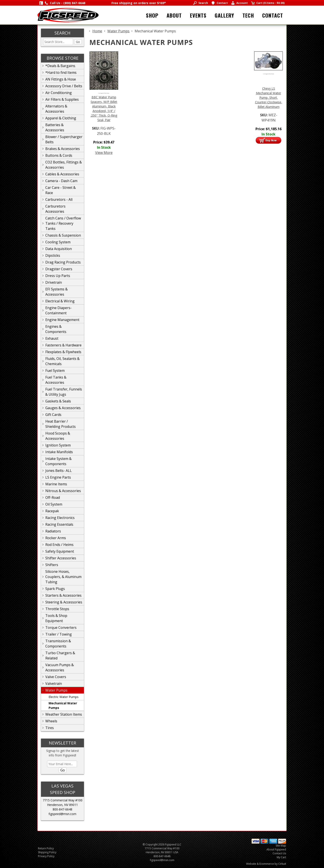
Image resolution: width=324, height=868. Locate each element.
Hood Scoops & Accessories (58, 436)
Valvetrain (54, 684)
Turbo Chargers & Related (60, 656)
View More (104, 153)
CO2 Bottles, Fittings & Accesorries (64, 165)
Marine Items (56, 484)
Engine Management (62, 320)
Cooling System (58, 242)
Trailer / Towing (59, 634)
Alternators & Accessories (56, 109)
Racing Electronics (60, 518)
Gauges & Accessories (63, 408)
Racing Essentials (59, 524)
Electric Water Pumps (64, 697)
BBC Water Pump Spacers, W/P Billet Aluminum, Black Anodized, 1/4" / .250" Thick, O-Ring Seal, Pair (104, 109)
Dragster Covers (59, 269)
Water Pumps (56, 690)
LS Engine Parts (58, 477)
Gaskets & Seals (58, 401)
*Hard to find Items (61, 72)
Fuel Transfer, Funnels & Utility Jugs (64, 392)
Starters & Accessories (63, 595)
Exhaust (52, 338)
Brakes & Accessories (63, 149)
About (174, 15)
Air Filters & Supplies (62, 99)
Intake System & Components (58, 461)
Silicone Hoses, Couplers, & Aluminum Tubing (63, 577)
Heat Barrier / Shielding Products (61, 424)
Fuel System (55, 371)
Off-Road (53, 497)
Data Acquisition (59, 249)
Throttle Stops (57, 609)
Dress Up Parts (58, 276)
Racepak (52, 511)
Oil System (54, 504)
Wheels (51, 721)
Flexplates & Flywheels (63, 352)
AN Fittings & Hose (61, 79)
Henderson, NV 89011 (62, 805)
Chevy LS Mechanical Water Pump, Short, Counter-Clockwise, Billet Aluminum (269, 98)
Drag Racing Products (63, 262)
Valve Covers (56, 677)
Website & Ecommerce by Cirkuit (266, 864)
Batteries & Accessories (55, 127)
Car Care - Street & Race (61, 190)
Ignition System (58, 445)
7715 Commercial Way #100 (63, 800)
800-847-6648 (62, 809)
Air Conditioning (59, 93)
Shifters (52, 565)
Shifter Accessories (61, 558)
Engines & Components (56, 329)
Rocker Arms (56, 538)
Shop (152, 15)
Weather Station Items (64, 714)
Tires (50, 728)
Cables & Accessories (62, 174)
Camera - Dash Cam (61, 181)
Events (198, 15)
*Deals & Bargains (60, 66)
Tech (248, 15)
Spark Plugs (55, 589)
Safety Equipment (60, 551)
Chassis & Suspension (63, 235)
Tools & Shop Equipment (56, 618)
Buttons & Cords (59, 155)
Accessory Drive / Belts (64, 86)
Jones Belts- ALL (59, 471)
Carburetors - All (59, 199)
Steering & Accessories (64, 602)
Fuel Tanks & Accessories (56, 380)
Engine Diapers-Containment (58, 310)
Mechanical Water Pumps (63, 705)
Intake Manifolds (59, 452)
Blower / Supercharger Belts (64, 139)
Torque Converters (61, 628)
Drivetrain (54, 282)
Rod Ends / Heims (59, 545)
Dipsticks (53, 255)
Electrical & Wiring (60, 301)
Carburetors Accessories (55, 209)
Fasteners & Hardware (63, 345)
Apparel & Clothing (61, 118)
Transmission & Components (58, 644)
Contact (273, 15)
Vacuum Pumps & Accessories (60, 667)
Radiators (53, 531)
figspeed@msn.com (62, 814)
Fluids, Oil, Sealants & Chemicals (62, 361)
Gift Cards (53, 415)
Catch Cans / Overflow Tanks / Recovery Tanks (63, 223)
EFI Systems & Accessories (56, 292)
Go (78, 42)
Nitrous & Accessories (63, 491)
